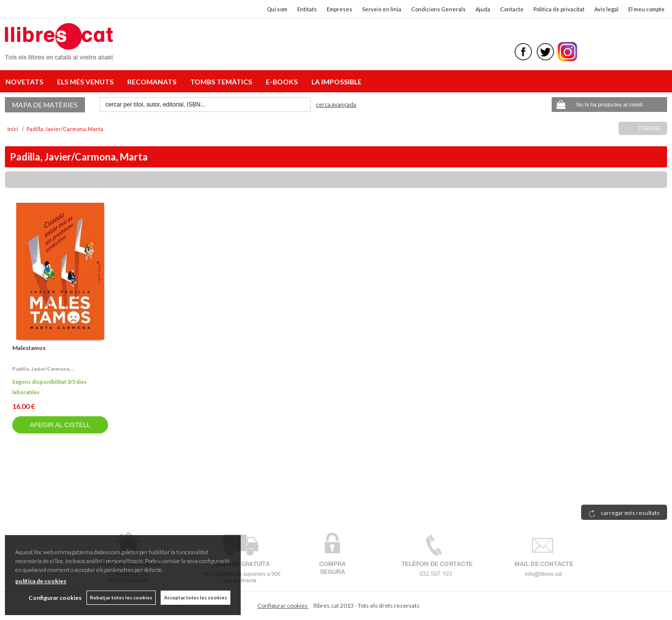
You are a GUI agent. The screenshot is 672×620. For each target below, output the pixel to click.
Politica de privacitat (559, 9)
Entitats (307, 9)
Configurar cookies (283, 606)
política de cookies (41, 581)
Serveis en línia (382, 9)
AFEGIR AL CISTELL (60, 425)
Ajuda (483, 9)
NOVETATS (26, 82)
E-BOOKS (283, 82)
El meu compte (646, 9)
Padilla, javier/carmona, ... (43, 369)
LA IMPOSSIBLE (336, 82)
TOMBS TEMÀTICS (223, 82)
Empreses (339, 9)
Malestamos (29, 348)
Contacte (512, 9)
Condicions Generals (438, 9)
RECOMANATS (153, 82)
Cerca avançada (336, 104)
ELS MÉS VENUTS (87, 82)
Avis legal (606, 9)
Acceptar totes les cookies (196, 597)
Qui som (277, 9)
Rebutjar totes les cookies (121, 597)
